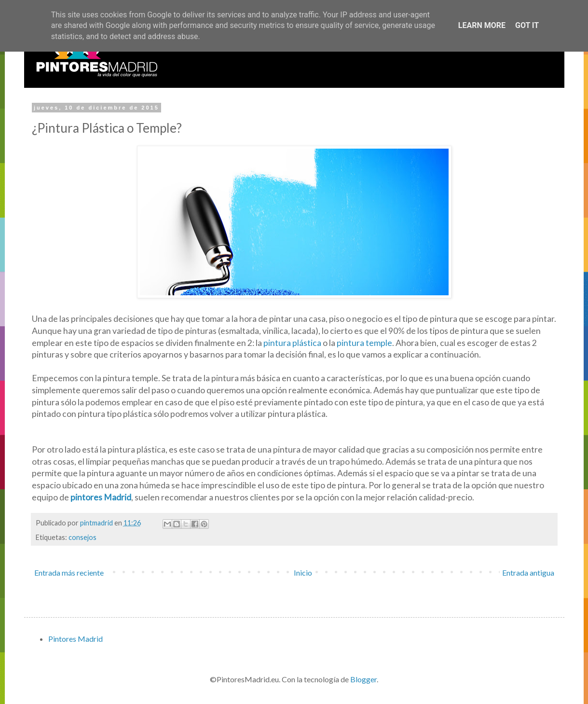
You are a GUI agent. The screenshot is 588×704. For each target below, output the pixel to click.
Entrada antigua (528, 573)
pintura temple (364, 343)
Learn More (482, 25)
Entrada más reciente (69, 573)
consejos (82, 537)
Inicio (303, 573)
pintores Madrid (101, 497)
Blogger (363, 679)
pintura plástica (292, 343)
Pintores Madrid (75, 639)
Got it (527, 25)
